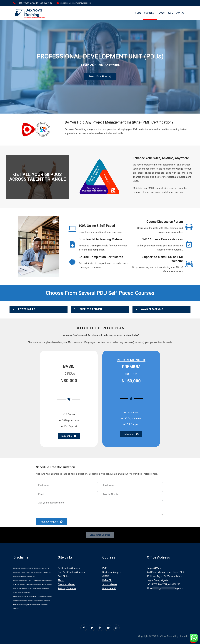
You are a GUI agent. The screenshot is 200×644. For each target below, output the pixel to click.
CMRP (106, 576)
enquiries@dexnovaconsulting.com (76, 3)
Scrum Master (110, 584)
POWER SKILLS (27, 309)
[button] (39, 309)
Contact (181, 13)
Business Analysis (112, 572)
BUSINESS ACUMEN (91, 309)
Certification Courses (69, 568)
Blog (170, 13)
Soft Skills (63, 576)
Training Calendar (67, 588)
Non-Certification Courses (71, 572)
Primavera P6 (109, 588)
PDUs (61, 580)
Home (138, 13)
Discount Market (66, 584)
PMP (105, 568)
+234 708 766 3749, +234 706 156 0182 (34, 3)
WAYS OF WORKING (152, 309)
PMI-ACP (107, 580)
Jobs (162, 13)
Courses (149, 13)
